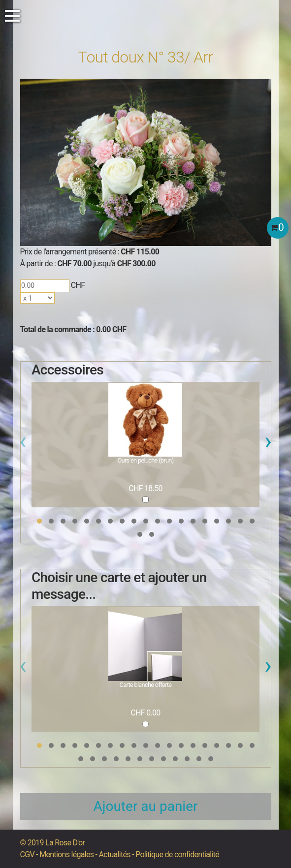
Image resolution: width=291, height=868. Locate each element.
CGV (27, 854)
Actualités (115, 854)
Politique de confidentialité (177, 854)
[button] (39, 521)
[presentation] (23, 444)
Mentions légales (66, 854)
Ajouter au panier (146, 806)
